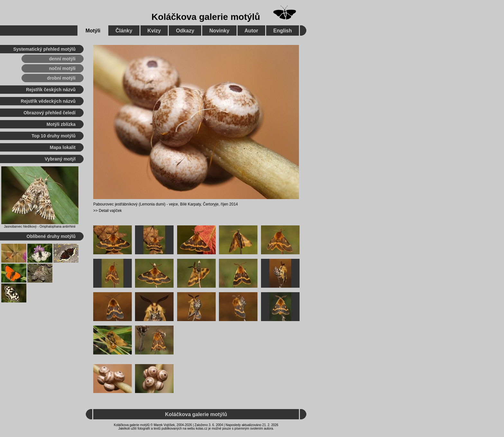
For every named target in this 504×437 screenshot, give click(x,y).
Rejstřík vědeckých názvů (48, 101)
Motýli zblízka (61, 124)
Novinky (219, 31)
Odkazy (185, 31)
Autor (252, 31)
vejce (173, 204)
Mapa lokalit (63, 147)
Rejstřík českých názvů (51, 90)
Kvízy (154, 31)
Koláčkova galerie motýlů (206, 17)
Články (124, 31)
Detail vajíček (110, 211)
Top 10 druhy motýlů (54, 136)
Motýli (93, 31)
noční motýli (62, 68)
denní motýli (62, 59)
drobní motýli (61, 78)
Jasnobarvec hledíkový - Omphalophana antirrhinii (40, 227)
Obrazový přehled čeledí (50, 113)
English (283, 31)
